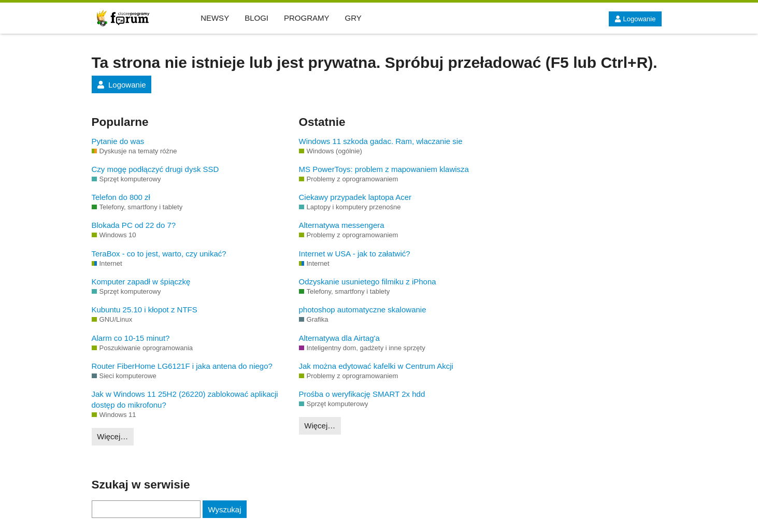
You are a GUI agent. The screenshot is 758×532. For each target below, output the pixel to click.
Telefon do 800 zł (121, 197)
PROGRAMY (307, 18)
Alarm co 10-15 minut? (131, 338)
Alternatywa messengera (342, 225)
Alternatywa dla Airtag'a (339, 338)
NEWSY (215, 18)
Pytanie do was (118, 141)
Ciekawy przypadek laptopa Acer (355, 197)
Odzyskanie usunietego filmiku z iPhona (368, 282)
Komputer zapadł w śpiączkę (141, 282)
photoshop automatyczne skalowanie (363, 310)
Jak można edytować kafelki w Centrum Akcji (376, 366)
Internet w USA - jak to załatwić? (355, 254)
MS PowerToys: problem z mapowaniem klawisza (384, 169)
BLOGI (256, 18)
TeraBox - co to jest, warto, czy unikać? (159, 254)
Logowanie (635, 19)
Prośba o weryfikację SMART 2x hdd (362, 394)
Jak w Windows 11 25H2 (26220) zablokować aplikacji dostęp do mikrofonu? (185, 399)
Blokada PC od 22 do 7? (134, 225)
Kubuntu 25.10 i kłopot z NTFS (145, 310)
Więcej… (112, 436)
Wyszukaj (224, 509)
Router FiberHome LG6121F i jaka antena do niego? (182, 366)
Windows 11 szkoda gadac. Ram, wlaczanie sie (381, 141)
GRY (353, 18)
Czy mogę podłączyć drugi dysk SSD (155, 169)
